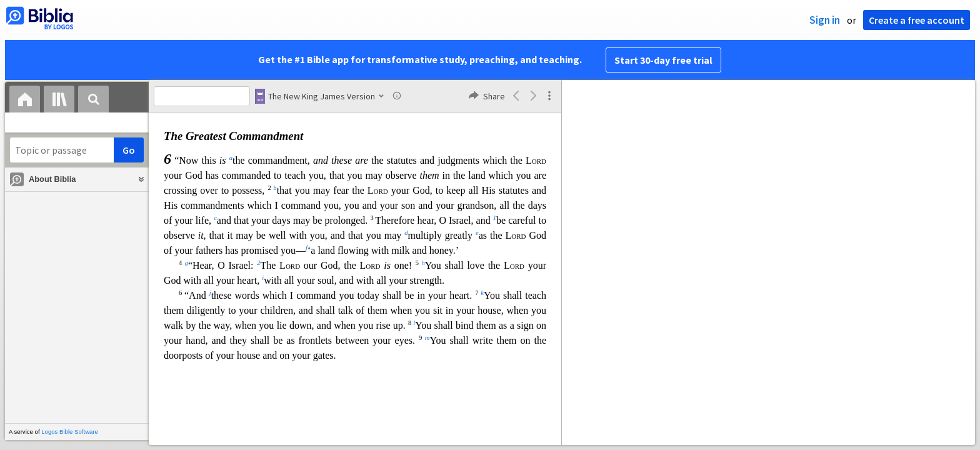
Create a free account (917, 20)
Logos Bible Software (70, 432)
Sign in (825, 20)
